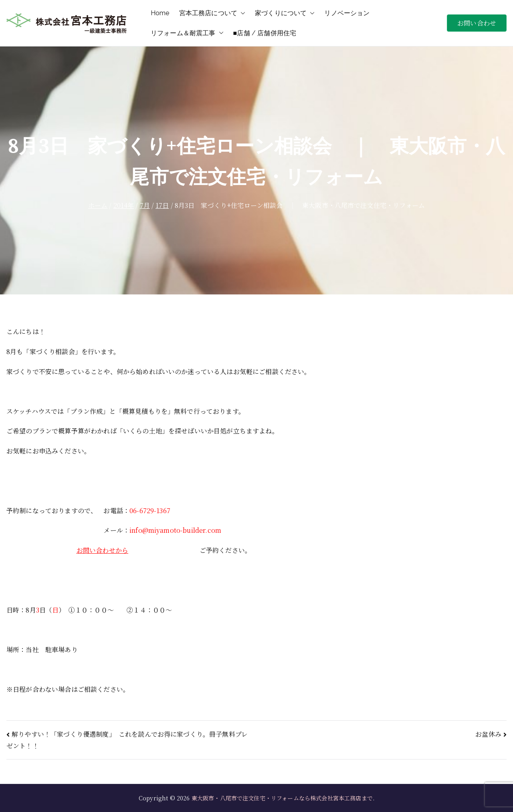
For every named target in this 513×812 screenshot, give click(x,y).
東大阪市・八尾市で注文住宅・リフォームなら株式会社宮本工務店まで (282, 798)
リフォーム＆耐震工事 (187, 33)
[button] (241, 13)
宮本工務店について (212, 13)
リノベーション (347, 13)
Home (160, 13)
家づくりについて (285, 13)
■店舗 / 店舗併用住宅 (265, 33)
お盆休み (488, 734)
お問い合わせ (477, 23)
